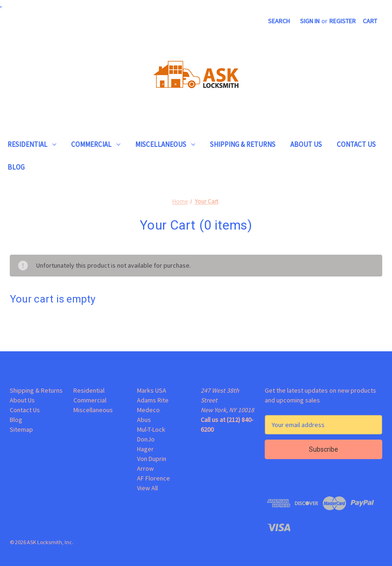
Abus (144, 420)
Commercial (96, 144)
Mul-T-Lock (151, 429)
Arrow (145, 468)
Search (279, 21)
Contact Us (356, 144)
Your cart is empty (53, 299)
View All (147, 488)
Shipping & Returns (243, 144)
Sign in (310, 21)
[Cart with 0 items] (370, 21)
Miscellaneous (165, 144)
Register (343, 21)
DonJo (146, 439)
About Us (306, 144)
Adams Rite (153, 400)
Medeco (148, 410)
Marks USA (152, 390)
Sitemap (21, 429)
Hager (145, 449)
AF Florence (154, 478)
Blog (16, 167)
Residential (32, 144)
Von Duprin (152, 459)
